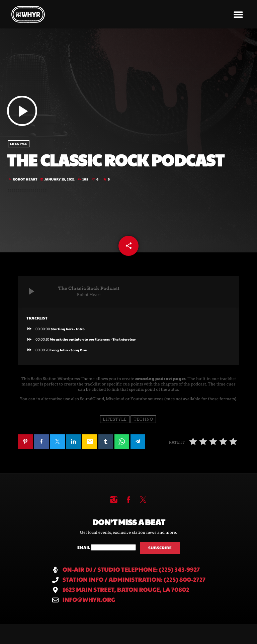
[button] (238, 14)
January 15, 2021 (58, 179)
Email (84, 548)
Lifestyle (19, 144)
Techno (144, 419)
